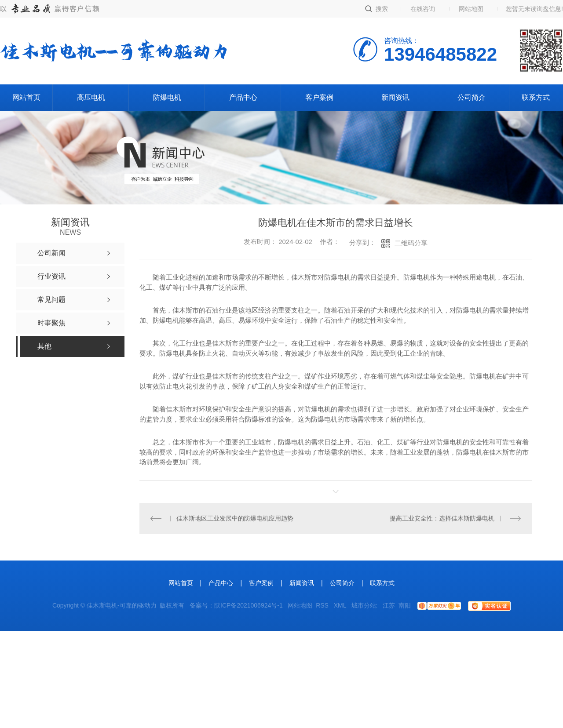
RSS (323, 605)
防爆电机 (167, 97)
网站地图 (471, 9)
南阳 (405, 605)
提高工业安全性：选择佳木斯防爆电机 (442, 518)
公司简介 (472, 97)
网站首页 (26, 97)
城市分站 (364, 605)
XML (341, 605)
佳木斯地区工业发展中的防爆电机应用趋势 (235, 518)
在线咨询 (423, 9)
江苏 (389, 605)
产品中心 (243, 97)
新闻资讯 (395, 97)
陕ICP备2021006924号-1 (249, 605)
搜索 (382, 9)
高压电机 (91, 97)
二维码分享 (411, 243)
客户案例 (319, 97)
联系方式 (536, 97)
